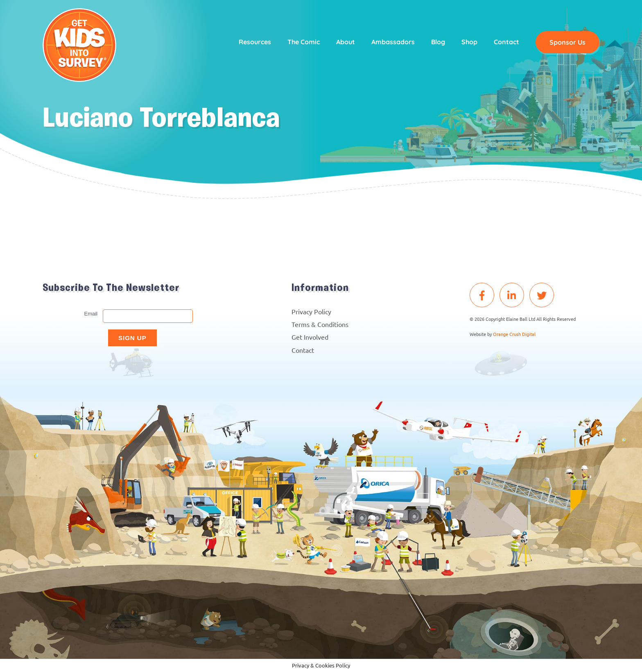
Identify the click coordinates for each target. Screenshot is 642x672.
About (346, 42)
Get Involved (310, 337)
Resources (255, 42)
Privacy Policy (311, 311)
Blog (438, 42)
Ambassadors (393, 42)
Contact (506, 42)
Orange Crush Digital (514, 334)
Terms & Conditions (320, 324)
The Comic (304, 42)
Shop (469, 42)
